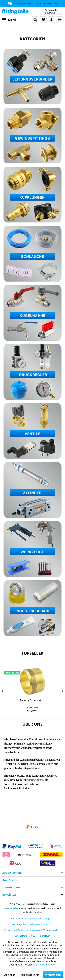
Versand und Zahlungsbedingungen (22, 930)
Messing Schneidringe (33, 700)
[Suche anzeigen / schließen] (35, 20)
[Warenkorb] (60, 20)
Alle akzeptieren (30, 975)
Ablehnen (10, 975)
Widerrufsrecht (51, 930)
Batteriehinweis (19, 919)
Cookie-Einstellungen (41, 919)
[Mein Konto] (51, 20)
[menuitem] (9, 20)
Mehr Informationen (45, 965)
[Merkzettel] (43, 20)
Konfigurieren (53, 975)
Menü (9, 19)
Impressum (45, 936)
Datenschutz (21, 936)
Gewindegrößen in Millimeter (25, 924)
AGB (33, 936)
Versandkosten (11, 908)
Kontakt (48, 924)
